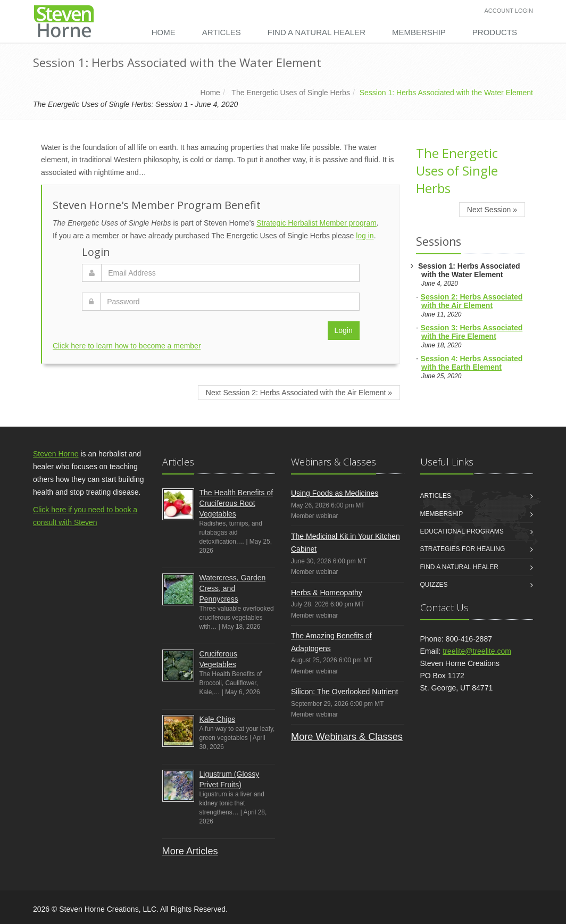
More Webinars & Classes (347, 737)
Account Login (509, 11)
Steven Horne (56, 454)
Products (495, 32)
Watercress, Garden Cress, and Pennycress (233, 588)
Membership (419, 32)
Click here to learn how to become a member (127, 346)
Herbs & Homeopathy (327, 593)
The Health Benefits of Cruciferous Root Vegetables (236, 503)
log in (365, 236)
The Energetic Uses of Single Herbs (291, 93)
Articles (222, 32)
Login (344, 330)
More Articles (190, 851)
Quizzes (434, 585)
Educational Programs (462, 531)
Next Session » (492, 210)
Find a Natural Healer (317, 32)
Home (164, 32)
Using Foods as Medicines (335, 493)
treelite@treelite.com (477, 651)
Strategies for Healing (463, 549)
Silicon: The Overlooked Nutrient (344, 692)
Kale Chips (218, 719)
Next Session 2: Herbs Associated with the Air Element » (299, 393)
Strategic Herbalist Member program (317, 223)
